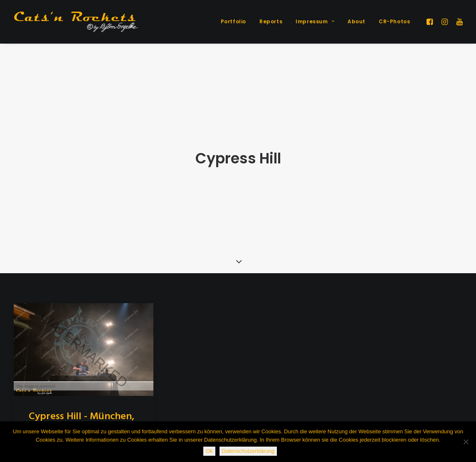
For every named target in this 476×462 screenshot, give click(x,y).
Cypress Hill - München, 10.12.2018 (81, 406)
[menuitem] (233, 22)
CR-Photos (394, 21)
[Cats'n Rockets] (76, 22)
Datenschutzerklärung (248, 451)
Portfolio (233, 21)
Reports (271, 21)
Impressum (315, 21)
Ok (209, 451)
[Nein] (466, 442)
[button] (431, 22)
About (356, 21)
